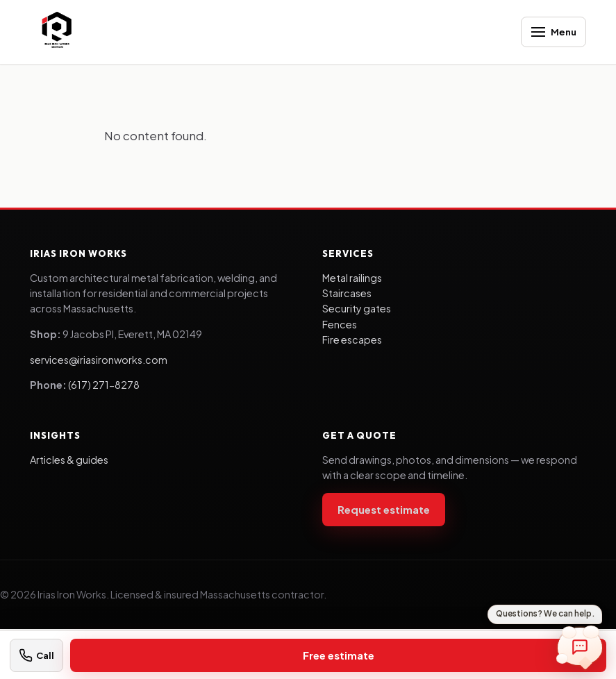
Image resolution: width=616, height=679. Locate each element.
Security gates (357, 308)
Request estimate (384, 509)
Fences (340, 324)
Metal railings (352, 278)
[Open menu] (553, 32)
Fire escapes (352, 339)
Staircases (347, 293)
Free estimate (339, 655)
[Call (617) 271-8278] (37, 655)
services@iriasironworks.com (99, 360)
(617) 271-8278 (104, 385)
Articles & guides (69, 460)
